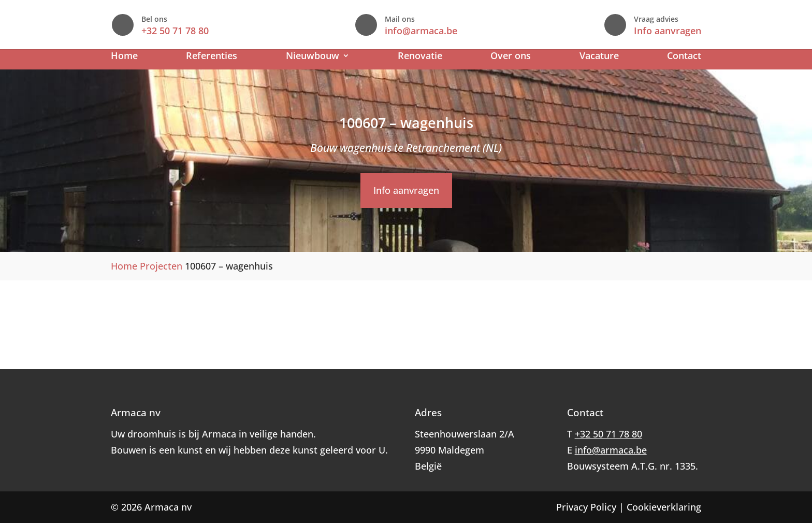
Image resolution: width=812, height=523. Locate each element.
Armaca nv (168, 507)
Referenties (212, 57)
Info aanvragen (668, 31)
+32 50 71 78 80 (371, 31)
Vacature (599, 57)
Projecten (161, 266)
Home (124, 57)
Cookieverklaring (664, 507)
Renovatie (420, 57)
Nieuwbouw (313, 57)
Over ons (511, 57)
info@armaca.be (519, 31)
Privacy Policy (586, 507)
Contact (684, 57)
